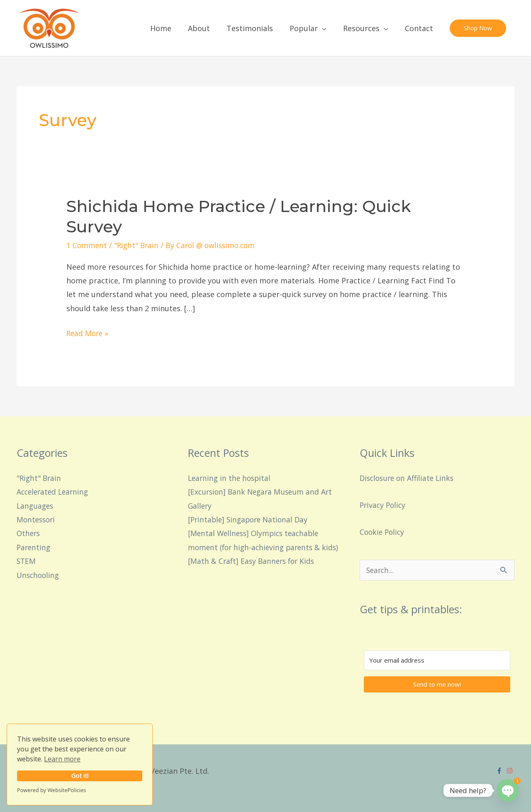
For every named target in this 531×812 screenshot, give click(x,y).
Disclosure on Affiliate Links (409, 478)
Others (29, 533)
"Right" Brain (138, 245)
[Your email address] (437, 660)
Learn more (62, 759)
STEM (27, 561)
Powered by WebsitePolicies (51, 790)
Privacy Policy (384, 505)
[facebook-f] (500, 771)
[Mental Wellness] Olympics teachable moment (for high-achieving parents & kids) (257, 547)
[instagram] (511, 771)
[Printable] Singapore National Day (250, 519)
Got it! (80, 776)
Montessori (37, 519)
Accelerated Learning (54, 492)
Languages (36, 505)
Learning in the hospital (231, 478)
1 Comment (87, 245)
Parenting (34, 547)
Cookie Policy (383, 532)
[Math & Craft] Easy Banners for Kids (253, 575)
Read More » (88, 332)
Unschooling (39, 575)
